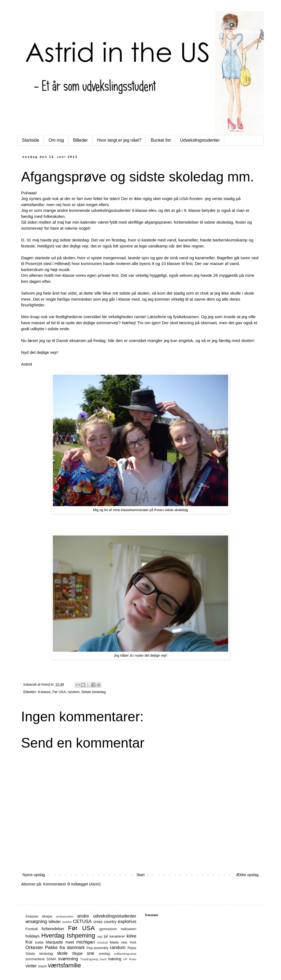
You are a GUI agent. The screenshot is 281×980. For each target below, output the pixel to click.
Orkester (34, 948)
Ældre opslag (247, 875)
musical (102, 942)
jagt (100, 936)
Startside (31, 140)
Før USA (59, 692)
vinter (31, 966)
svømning (68, 959)
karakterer (117, 936)
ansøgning (36, 921)
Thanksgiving (89, 959)
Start (140, 875)
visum (43, 966)
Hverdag (53, 935)
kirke (131, 936)
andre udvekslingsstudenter (107, 916)
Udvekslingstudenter (200, 140)
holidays (32, 936)
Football (32, 929)
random (74, 692)
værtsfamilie (64, 965)
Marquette (54, 942)
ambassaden (65, 916)
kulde (39, 942)
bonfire (67, 922)
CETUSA (82, 921)
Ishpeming (81, 935)
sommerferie (35, 959)
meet (70, 942)
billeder (55, 922)
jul (106, 936)
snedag (104, 954)
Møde (114, 942)
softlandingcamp (125, 954)
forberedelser (53, 929)
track (103, 959)
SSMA (51, 959)
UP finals (130, 959)
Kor (29, 942)
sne (91, 953)
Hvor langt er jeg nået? (119, 140)
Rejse (132, 948)
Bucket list (161, 140)
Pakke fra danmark (65, 948)
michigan (86, 942)
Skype (77, 953)
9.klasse (44, 692)
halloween (129, 929)
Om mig (56, 140)
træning (115, 959)
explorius (127, 921)
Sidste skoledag (94, 692)
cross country (105, 922)
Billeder (80, 140)
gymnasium (108, 929)
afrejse (47, 916)
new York (129, 942)
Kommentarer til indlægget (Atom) (72, 884)
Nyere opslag (34, 875)
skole (62, 953)
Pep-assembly (98, 948)
